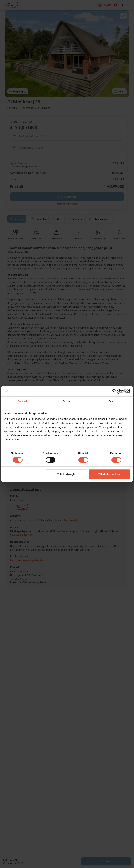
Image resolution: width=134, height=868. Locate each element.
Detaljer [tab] (67, 401)
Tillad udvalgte (66, 474)
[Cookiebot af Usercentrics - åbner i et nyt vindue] (115, 391)
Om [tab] (111, 401)
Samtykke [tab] (23, 401)
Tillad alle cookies (109, 474)
